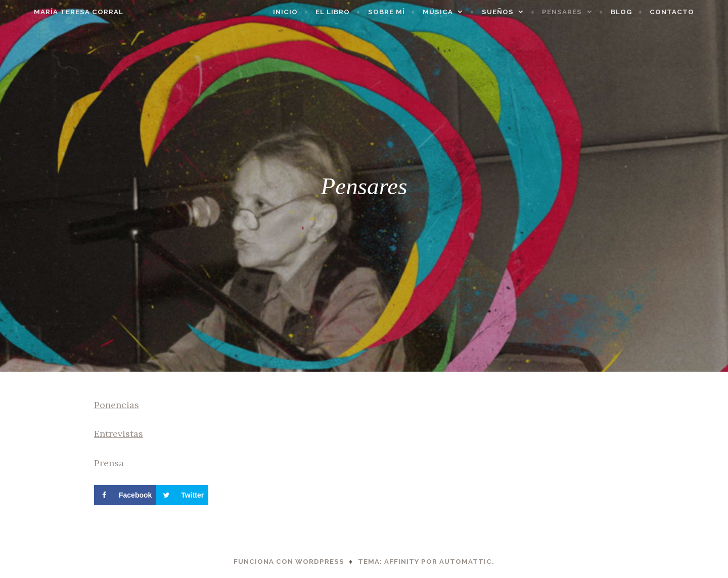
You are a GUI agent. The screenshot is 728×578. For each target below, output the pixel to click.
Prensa (109, 463)
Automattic (466, 562)
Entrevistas (119, 434)
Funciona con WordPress (289, 562)
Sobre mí (407, 12)
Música (459, 12)
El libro (353, 12)
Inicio (306, 12)
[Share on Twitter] (182, 495)
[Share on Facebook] (125, 495)
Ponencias (117, 405)
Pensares (583, 12)
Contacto (693, 12)
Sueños (518, 12)
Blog (642, 12)
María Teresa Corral (58, 12)
